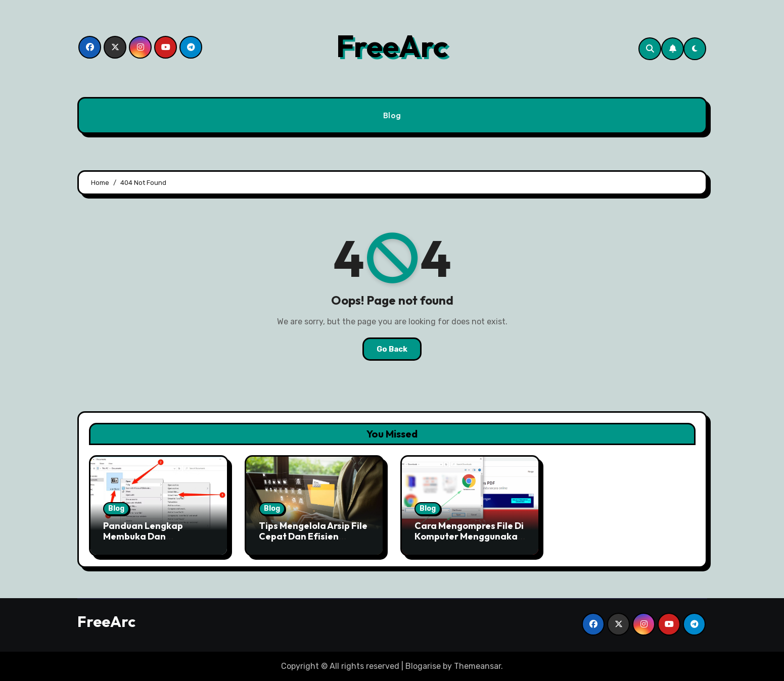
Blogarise (423, 666)
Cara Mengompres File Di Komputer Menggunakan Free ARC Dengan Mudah (469, 537)
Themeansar (477, 666)
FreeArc (392, 46)
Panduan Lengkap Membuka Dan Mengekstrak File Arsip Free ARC (153, 542)
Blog (392, 115)
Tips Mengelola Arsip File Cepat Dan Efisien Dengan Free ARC (313, 537)
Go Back (392, 349)
